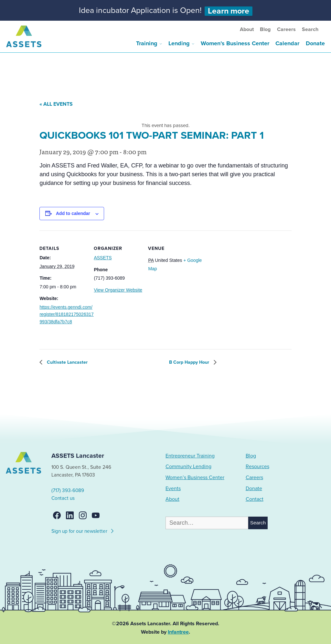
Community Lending (188, 467)
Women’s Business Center (235, 43)
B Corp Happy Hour (190, 362)
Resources (257, 467)
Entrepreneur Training (190, 456)
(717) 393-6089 (68, 490)
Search (310, 29)
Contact (255, 499)
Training (147, 43)
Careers (286, 29)
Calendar (287, 43)
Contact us (63, 498)
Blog (265, 29)
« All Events (56, 104)
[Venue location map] (236, 275)
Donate (315, 43)
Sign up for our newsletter (83, 530)
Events (173, 488)
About (247, 29)
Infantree (178, 632)
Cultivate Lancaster (67, 362)
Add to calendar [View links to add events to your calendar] (73, 213)
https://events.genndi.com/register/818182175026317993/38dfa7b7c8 (66, 314)
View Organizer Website (118, 290)
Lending (179, 43)
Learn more (229, 11)
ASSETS (103, 258)
